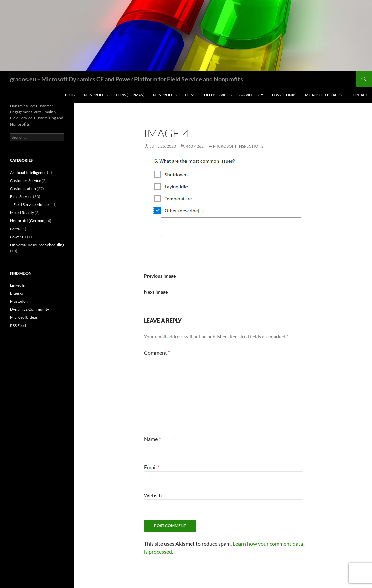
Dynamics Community (30, 309)
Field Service (21, 197)
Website (154, 495)
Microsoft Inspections (238, 146)
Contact (359, 95)
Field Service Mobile (31, 205)
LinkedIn (18, 285)
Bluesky (17, 293)
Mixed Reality (22, 213)
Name (152, 439)
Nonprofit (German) (28, 221)
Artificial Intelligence (28, 172)
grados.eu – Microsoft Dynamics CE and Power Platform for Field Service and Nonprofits (126, 79)
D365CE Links (284, 95)
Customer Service (25, 180)
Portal (15, 229)
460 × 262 (195, 146)
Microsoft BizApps (323, 95)
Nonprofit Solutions (174, 95)
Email (152, 467)
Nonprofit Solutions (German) (114, 95)
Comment (157, 353)
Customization (23, 188)
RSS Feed (18, 325)
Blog (70, 95)
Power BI (18, 237)
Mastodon (19, 301)
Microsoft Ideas (24, 317)
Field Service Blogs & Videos (231, 95)
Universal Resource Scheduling (37, 245)
